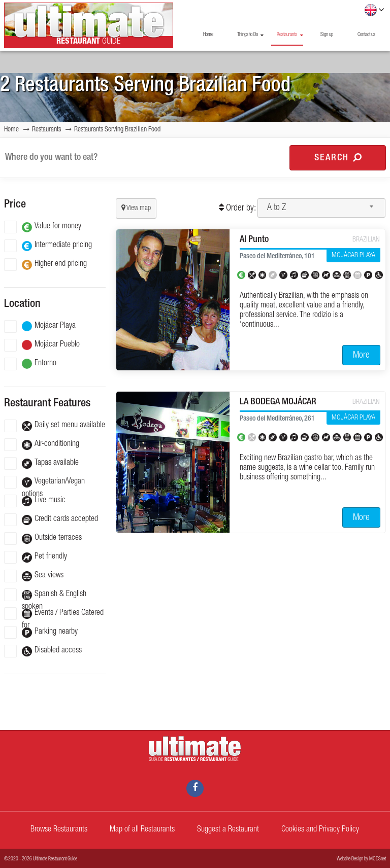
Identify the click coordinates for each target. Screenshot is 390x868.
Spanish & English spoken (45, 595)
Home (208, 35)
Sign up (327, 35)
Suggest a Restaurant (228, 830)
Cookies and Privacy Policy (320, 830)
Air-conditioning (42, 445)
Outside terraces (43, 539)
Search (338, 158)
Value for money (43, 227)
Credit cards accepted (51, 520)
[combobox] (321, 208)
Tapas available (41, 463)
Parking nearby (41, 632)
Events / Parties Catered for (54, 614)
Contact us (366, 35)
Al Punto (254, 240)
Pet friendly (36, 557)
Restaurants (290, 35)
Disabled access (43, 651)
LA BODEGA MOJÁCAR (278, 402)
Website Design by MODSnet (361, 859)
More (361, 356)
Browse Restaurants (59, 830)
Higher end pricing (45, 265)
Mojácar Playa (40, 326)
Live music (35, 501)
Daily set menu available (55, 426)
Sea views (34, 576)
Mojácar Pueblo (42, 345)
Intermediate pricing (48, 246)
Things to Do (250, 35)
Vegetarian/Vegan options (44, 482)
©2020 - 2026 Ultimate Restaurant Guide (41, 859)
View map (136, 208)
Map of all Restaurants (142, 830)
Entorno (30, 364)
